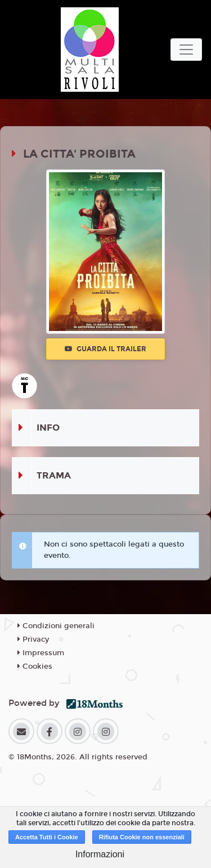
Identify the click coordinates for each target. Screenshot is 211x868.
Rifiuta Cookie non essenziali (142, 837)
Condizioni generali (56, 626)
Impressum (41, 653)
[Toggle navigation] (186, 50)
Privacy (33, 639)
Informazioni (100, 854)
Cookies (35, 666)
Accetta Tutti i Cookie (47, 837)
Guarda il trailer (105, 349)
